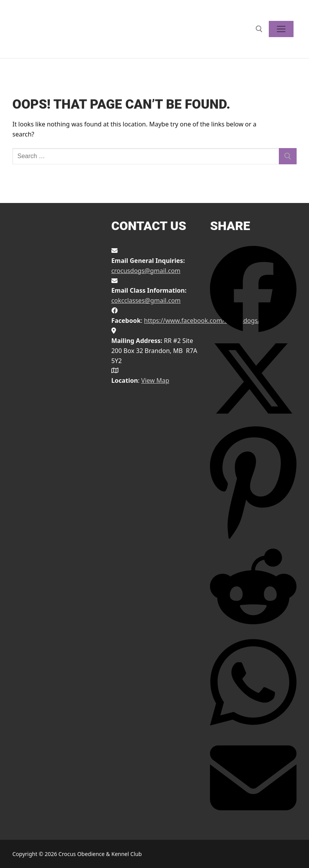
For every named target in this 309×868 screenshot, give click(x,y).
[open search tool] (259, 29)
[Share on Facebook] (253, 330)
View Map (155, 380)
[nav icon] (281, 29)
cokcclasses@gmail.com (146, 300)
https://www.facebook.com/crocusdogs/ (202, 321)
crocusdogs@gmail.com (146, 271)
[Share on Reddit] (253, 628)
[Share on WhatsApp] (253, 729)
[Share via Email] (253, 819)
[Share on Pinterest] (253, 538)
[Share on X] (253, 420)
